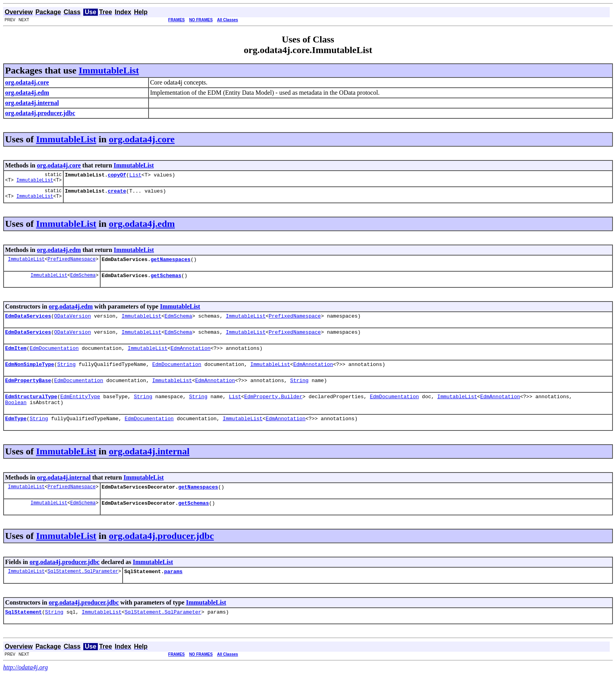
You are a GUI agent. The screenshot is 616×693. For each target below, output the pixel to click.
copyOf (117, 176)
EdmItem (16, 356)
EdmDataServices (28, 322)
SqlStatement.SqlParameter (83, 589)
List (135, 176)
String (67, 373)
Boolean (16, 415)
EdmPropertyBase (28, 391)
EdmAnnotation (190, 356)
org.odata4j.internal (149, 465)
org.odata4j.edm (142, 226)
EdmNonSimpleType (30, 373)
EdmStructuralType (31, 408)
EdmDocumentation (54, 356)
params (173, 589)
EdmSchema (83, 280)
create (117, 193)
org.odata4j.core (142, 139)
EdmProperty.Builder (273, 408)
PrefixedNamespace (71, 262)
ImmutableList (109, 70)
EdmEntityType (80, 408)
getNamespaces (170, 263)
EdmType (16, 432)
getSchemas (166, 280)
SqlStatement (24, 631)
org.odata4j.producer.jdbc (161, 552)
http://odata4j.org (26, 686)
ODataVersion (73, 322)
